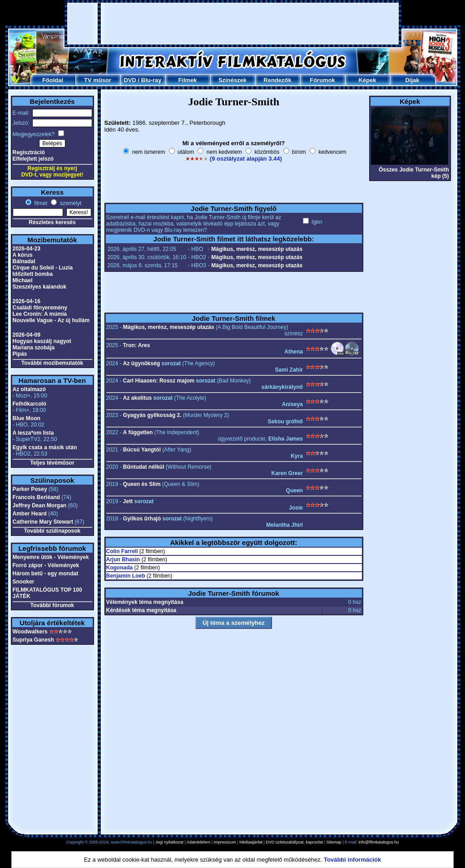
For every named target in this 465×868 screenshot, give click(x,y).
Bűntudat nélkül (144, 467)
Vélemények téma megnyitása (145, 602)
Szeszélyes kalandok (40, 287)
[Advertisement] (233, 24)
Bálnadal (24, 261)
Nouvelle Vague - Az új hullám (51, 320)
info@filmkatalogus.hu (379, 842)
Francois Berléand (37, 497)
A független (138, 432)
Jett (128, 501)
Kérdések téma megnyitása (141, 610)
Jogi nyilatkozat (169, 842)
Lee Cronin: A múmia (40, 314)
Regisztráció (29, 152)
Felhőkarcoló (30, 404)
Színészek (232, 80)
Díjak (412, 80)
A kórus (23, 255)
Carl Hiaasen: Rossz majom (159, 381)
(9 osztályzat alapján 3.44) (246, 159)
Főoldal (53, 80)
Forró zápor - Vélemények (46, 565)
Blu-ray (151, 80)
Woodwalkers (30, 632)
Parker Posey (30, 489)
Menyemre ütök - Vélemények (51, 557)
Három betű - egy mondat (46, 574)
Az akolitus (137, 398)
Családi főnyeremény (40, 308)
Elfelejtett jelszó (33, 159)
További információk (352, 860)
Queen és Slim (142, 484)
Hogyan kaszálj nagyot (42, 341)
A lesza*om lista (33, 433)
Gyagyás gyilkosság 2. (152, 415)
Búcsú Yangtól (142, 450)
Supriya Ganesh (33, 640)
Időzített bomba (33, 274)
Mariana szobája (34, 348)
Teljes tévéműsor (52, 463)
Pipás (20, 354)
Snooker (24, 582)
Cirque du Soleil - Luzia (43, 268)
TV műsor (98, 80)
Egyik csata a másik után (45, 447)
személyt (70, 203)
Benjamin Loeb (126, 576)
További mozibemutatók (52, 363)
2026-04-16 (27, 301)
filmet (40, 203)
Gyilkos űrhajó (142, 519)
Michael (23, 280)
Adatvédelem (199, 842)
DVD (130, 80)
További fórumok (52, 605)
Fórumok (322, 80)
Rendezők (277, 80)
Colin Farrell (122, 551)
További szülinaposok (52, 531)
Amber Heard (30, 514)
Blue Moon (27, 418)
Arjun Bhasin (123, 559)
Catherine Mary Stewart (43, 522)
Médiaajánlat (251, 842)
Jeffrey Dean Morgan (40, 505)
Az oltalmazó (29, 389)
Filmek (187, 80)
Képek (367, 80)
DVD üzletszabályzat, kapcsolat (294, 842)
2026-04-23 (27, 249)
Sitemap (334, 842)
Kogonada (120, 568)
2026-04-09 (27, 335)
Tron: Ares (137, 345)
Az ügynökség (141, 363)
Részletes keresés (52, 222)
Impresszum (225, 842)
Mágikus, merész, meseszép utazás (257, 249)
